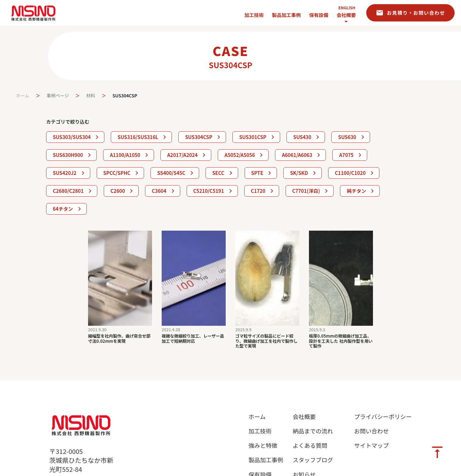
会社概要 (346, 15)
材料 (91, 96)
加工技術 (260, 431)
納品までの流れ (313, 431)
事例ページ (58, 96)
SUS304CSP (125, 96)
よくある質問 (310, 445)
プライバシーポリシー (383, 417)
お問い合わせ (371, 431)
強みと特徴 (263, 445)
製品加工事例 (266, 460)
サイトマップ (371, 445)
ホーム (23, 96)
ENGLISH (347, 8)
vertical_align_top (437, 452)
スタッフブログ (313, 460)
